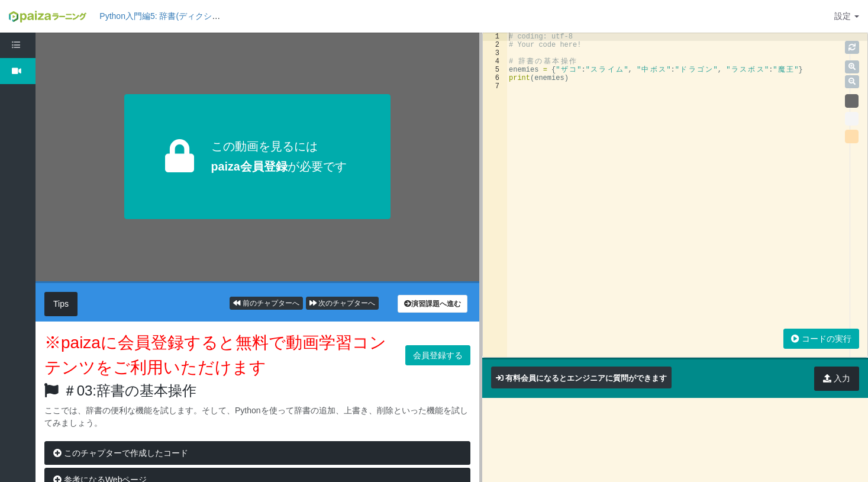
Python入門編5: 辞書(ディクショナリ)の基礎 (182, 16)
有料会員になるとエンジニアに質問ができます (586, 378)
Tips (61, 304)
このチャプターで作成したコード (121, 453)
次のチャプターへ (342, 303)
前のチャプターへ (266, 303)
